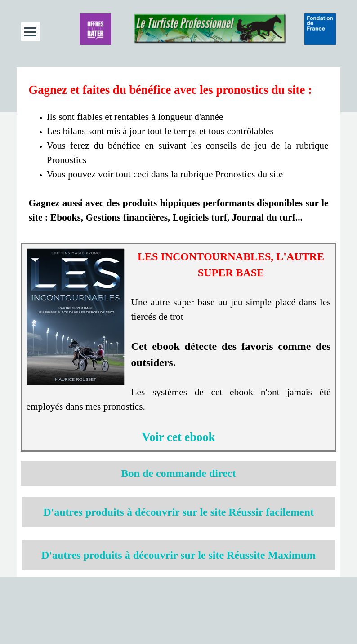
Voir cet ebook (179, 437)
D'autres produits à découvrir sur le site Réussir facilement (178, 512)
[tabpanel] (179, 153)
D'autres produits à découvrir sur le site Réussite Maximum (178, 555)
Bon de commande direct (179, 473)
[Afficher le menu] (30, 32)
